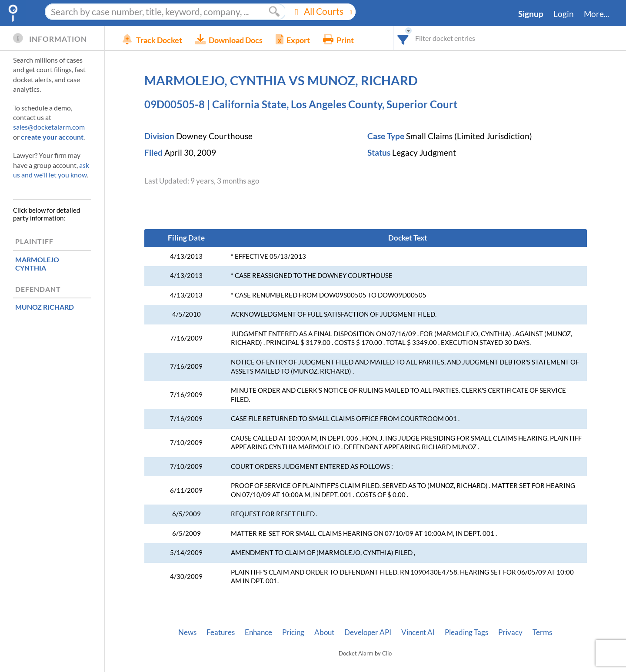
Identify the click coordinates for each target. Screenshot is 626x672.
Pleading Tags (466, 632)
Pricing (293, 632)
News (187, 632)
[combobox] (403, 38)
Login (564, 14)
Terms (542, 632)
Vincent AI (418, 632)
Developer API (368, 632)
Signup (531, 14)
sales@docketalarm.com (49, 127)
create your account (52, 137)
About (324, 632)
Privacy (510, 632)
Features (221, 632)
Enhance (258, 632)
